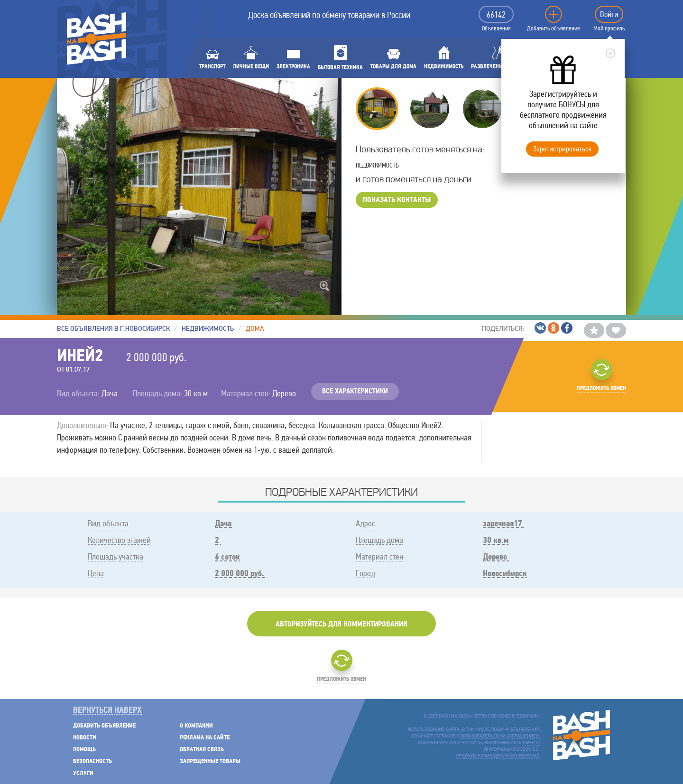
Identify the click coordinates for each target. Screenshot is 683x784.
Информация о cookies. (512, 750)
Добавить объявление (554, 28)
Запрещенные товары (210, 761)
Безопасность (92, 761)
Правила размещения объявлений (498, 756)
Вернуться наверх (107, 711)
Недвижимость (208, 329)
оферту (531, 743)
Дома (255, 329)
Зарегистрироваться (562, 149)
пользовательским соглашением (500, 736)
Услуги (83, 773)
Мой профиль (609, 28)
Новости (85, 738)
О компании (196, 726)
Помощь (84, 750)
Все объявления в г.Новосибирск (113, 329)
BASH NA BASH (97, 38)
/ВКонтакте (540, 328)
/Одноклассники (554, 328)
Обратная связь (202, 750)
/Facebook (567, 328)
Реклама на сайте (205, 738)
